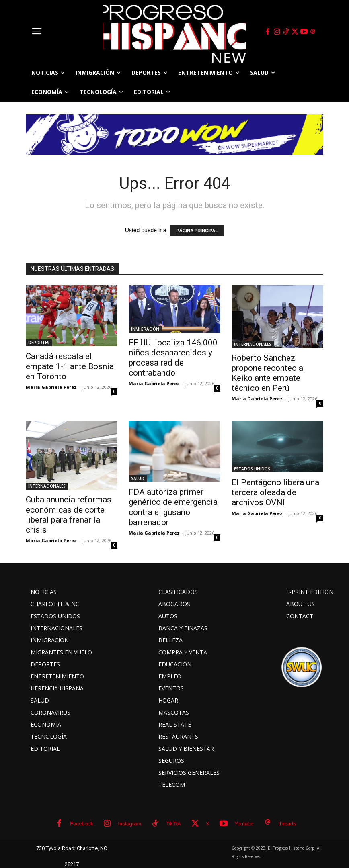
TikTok (173, 824)
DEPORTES (39, 343)
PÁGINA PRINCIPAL (197, 231)
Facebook (81, 824)
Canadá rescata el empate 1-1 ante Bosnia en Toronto (70, 366)
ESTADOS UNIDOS (252, 469)
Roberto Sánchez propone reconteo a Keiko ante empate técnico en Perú (267, 373)
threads (287, 824)
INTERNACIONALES (253, 344)
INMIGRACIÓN (145, 329)
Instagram (129, 824)
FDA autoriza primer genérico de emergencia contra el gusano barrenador (173, 507)
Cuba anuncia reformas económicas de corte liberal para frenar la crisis (69, 515)
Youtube (244, 824)
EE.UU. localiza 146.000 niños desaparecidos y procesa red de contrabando (173, 358)
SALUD (138, 478)
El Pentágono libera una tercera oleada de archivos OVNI (275, 492)
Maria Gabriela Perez (51, 387)
